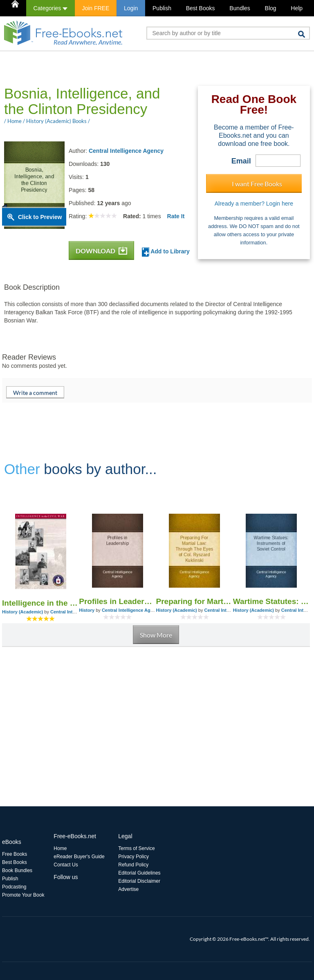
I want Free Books (257, 184)
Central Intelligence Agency (126, 151)
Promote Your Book (23, 895)
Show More (156, 635)
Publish (162, 8)
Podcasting (14, 887)
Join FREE (95, 8)
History (87, 610)
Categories (50, 8)
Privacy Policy (133, 857)
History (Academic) (22, 612)
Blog (271, 8)
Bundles (240, 8)
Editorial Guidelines (139, 873)
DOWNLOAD (101, 251)
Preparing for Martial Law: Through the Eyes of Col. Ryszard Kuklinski (195, 601)
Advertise (128, 889)
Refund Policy (133, 865)
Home (60, 848)
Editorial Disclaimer (139, 881)
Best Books (201, 8)
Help (297, 8)
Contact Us (66, 865)
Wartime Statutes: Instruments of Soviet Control (271, 601)
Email (241, 161)
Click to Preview (40, 217)
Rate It (176, 216)
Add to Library (166, 252)
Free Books (15, 854)
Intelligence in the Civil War (40, 603)
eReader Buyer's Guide (79, 857)
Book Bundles (17, 870)
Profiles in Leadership (117, 601)
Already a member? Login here (254, 204)
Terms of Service (136, 848)
